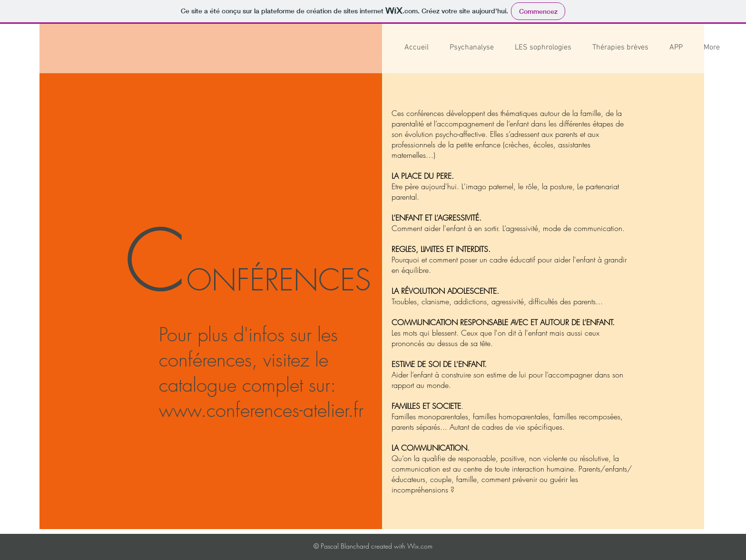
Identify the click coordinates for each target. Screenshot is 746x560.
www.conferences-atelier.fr (261, 410)
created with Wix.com (401, 546)
